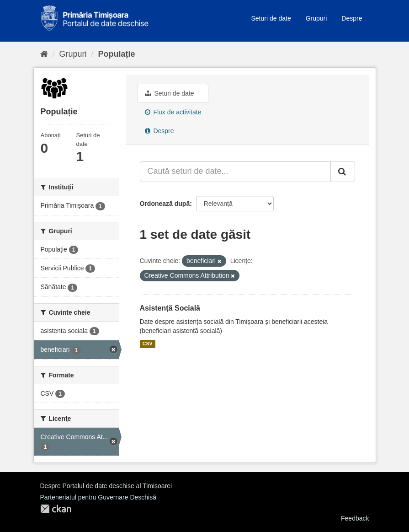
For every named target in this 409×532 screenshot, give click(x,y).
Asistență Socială (170, 308)
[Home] (44, 54)
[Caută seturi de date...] (235, 172)
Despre (352, 18)
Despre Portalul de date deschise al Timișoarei (106, 486)
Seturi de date (271, 18)
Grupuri (316, 18)
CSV (148, 344)
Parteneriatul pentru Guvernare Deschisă (98, 497)
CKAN (56, 509)
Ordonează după (165, 204)
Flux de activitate (173, 112)
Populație (117, 54)
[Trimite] (343, 172)
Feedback (355, 518)
